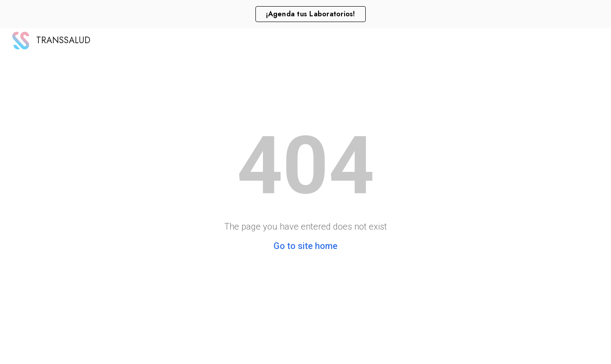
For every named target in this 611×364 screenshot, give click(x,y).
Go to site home (305, 246)
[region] (305, 14)
